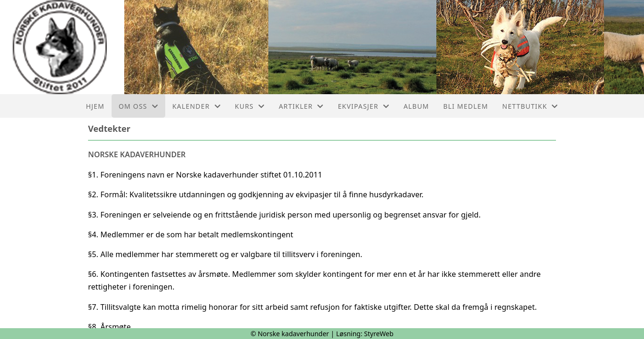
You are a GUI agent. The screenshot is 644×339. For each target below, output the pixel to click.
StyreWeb (379, 334)
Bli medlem (465, 106)
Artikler (301, 106)
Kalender (197, 106)
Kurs (250, 106)
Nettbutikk (530, 106)
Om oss (138, 106)
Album (416, 106)
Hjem (95, 106)
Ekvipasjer (364, 106)
